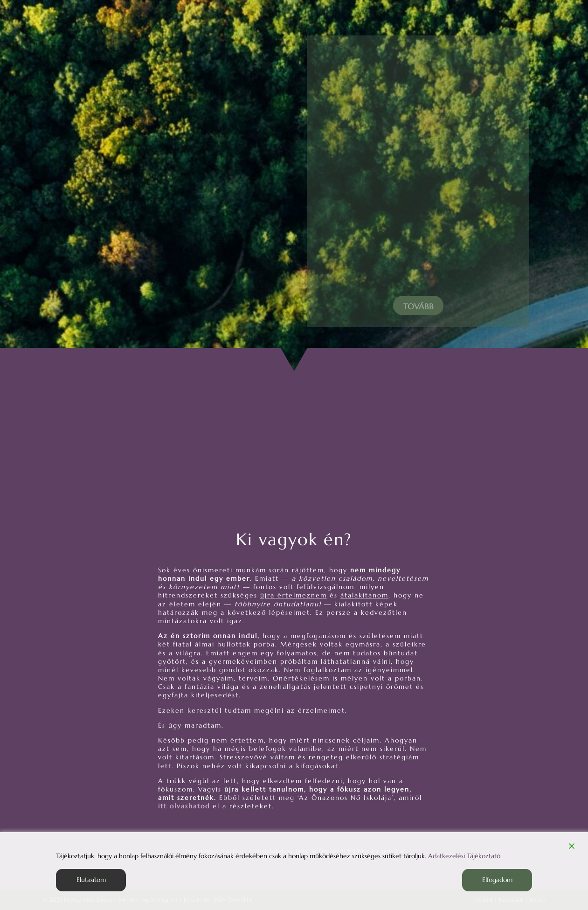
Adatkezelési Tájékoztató (464, 856)
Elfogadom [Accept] (497, 880)
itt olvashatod (184, 806)
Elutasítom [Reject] (91, 880)
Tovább (418, 306)
